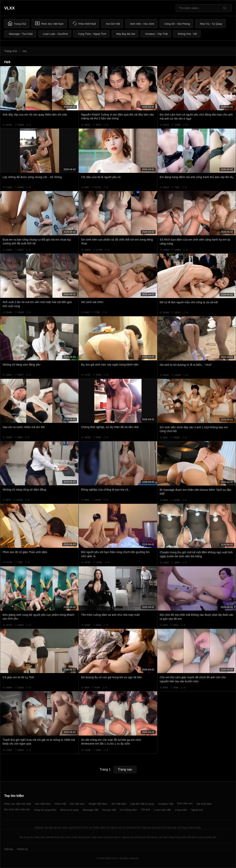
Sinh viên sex (185, 803)
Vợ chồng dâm (129, 810)
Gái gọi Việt (109, 810)
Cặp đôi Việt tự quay (142, 804)
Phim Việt (60, 804)
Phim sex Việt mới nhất (18, 804)
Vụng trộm (181, 810)
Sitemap (9, 849)
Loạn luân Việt (163, 810)
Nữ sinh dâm (204, 804)
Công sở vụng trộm (45, 810)
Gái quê (146, 809)
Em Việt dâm (119, 804)
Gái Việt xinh (77, 804)
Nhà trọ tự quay (69, 810)
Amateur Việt (166, 804)
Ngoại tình (197, 810)
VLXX (9, 8)
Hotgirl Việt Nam (98, 804)
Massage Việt (91, 810)
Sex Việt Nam (43, 804)
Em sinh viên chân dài (17, 809)
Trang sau (125, 769)
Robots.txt (22, 849)
